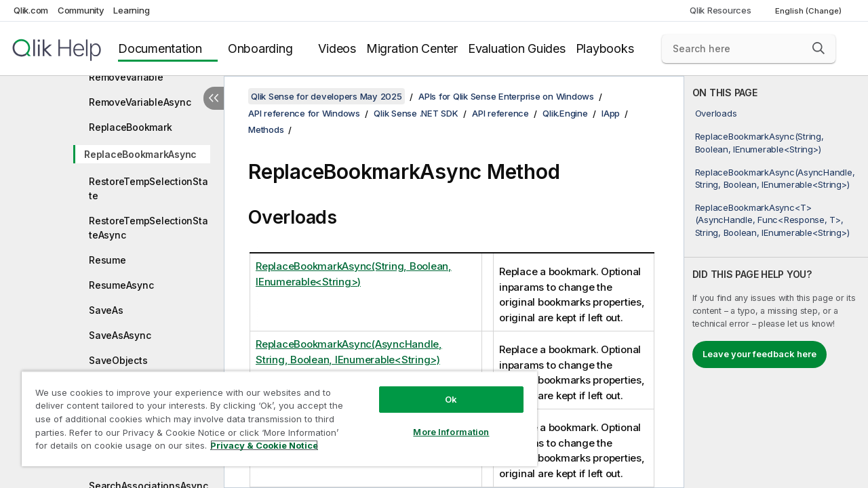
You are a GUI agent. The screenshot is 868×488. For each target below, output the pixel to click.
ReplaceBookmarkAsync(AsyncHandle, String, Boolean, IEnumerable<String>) (775, 178)
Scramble (110, 410)
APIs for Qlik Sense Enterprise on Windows (506, 96)
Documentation (160, 48)
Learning (131, 10)
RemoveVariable (126, 77)
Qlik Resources (721, 10)
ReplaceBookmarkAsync (140, 154)
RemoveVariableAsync (140, 102)
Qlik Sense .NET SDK (416, 113)
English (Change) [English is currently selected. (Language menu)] (809, 11)
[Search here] (749, 49)
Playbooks (605, 48)
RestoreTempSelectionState (148, 188)
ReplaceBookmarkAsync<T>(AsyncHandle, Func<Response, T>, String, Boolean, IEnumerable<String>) (772, 220)
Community (81, 10)
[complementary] (776, 282)
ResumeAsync (121, 285)
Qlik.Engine (565, 113)
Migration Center (412, 48)
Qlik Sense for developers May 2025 (327, 96)
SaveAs (106, 310)
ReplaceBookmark (130, 127)
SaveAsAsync (120, 335)
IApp (611, 113)
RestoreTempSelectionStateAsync (148, 228)
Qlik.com (31, 10)
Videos (337, 48)
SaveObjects (118, 360)
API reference (500, 113)
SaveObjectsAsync (132, 385)
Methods (266, 129)
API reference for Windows (304, 113)
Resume (107, 260)
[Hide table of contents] (214, 98)
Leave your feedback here (759, 354)
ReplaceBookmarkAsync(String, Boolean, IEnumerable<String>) (759, 142)
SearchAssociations (135, 461)
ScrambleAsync (124, 435)
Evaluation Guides (517, 48)
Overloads (716, 113)
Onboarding (260, 48)
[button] (818, 48)
